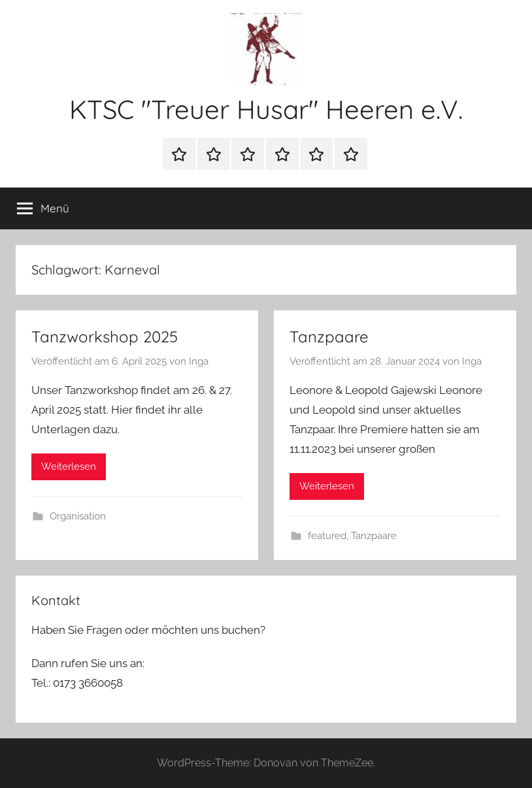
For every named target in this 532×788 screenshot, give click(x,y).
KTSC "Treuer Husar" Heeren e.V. (266, 109)
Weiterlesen (69, 467)
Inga (199, 361)
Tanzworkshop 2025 (105, 337)
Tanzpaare (329, 337)
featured (327, 536)
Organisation (78, 516)
